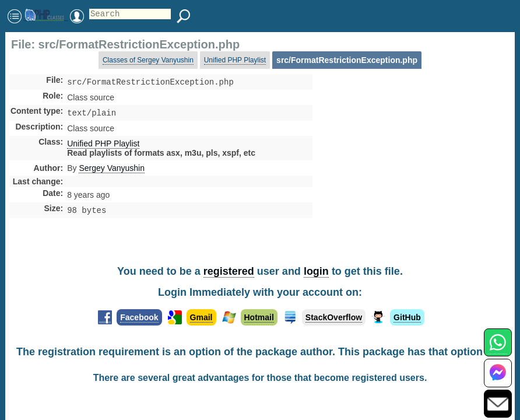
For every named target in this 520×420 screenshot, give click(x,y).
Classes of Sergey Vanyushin (148, 60)
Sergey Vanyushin (112, 170)
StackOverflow (334, 317)
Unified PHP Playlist (235, 60)
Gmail (201, 317)
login (316, 271)
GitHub (407, 317)
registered (229, 271)
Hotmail (259, 317)
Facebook (139, 317)
